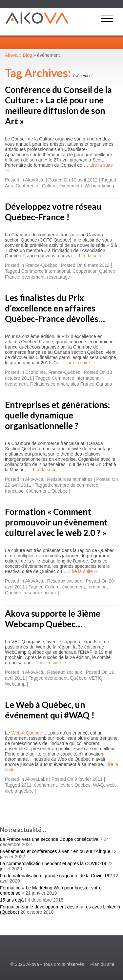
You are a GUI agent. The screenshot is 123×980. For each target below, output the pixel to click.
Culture (49, 186)
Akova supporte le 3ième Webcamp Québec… (53, 619)
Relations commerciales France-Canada (71, 384)
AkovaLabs (37, 779)
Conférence (28, 186)
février (66, 785)
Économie (35, 372)
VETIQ (96, 678)
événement (71, 186)
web (111, 785)
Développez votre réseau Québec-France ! (53, 212)
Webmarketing (99, 186)
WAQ (99, 785)
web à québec (19, 791)
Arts (9, 186)
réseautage (58, 277)
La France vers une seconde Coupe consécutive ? (51, 839)
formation (97, 587)
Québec (60, 491)
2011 (26, 785)
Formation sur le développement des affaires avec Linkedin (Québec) (60, 909)
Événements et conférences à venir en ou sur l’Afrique (55, 851)
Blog (28, 55)
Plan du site (102, 964)
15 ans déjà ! (13, 900)
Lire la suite (94, 256)
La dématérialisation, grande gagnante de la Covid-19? (56, 876)
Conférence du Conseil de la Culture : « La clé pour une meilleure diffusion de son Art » (58, 105)
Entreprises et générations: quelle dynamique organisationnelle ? (57, 415)
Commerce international (46, 271)
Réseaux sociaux (64, 581)
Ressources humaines (70, 479)
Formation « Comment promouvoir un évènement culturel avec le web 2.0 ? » (56, 522)
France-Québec (41, 265)
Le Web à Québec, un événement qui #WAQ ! (50, 710)
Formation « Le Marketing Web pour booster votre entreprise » (51, 890)
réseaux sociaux (40, 593)
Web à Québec (26, 733)
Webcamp (15, 684)
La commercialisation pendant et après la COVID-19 (53, 863)
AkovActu (35, 180)
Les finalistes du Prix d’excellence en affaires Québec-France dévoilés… (55, 308)
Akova (11, 55)
